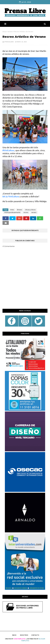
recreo (26, 212)
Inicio (4, 32)
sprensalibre (9, 42)
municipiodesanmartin (12, 212)
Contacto (35, 635)
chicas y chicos (30, 210)
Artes (12, 210)
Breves (20, 210)
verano (10, 32)
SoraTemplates (20, 639)
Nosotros (24, 635)
